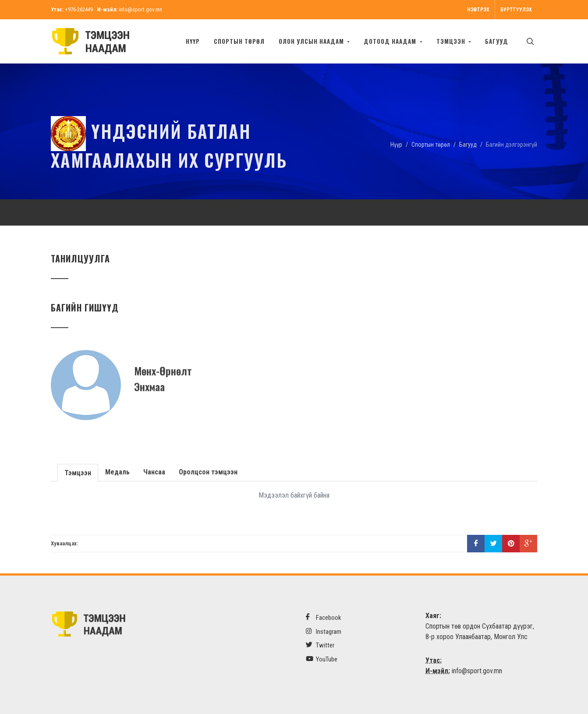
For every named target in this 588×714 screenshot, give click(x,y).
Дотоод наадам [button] (391, 41)
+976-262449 (79, 9)
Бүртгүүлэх (516, 10)
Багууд (468, 145)
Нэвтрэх (478, 10)
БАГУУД (497, 41)
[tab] (78, 472)
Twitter (320, 645)
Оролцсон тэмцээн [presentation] (208, 472)
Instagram (324, 631)
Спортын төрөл (239, 41)
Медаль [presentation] (117, 472)
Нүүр (193, 41)
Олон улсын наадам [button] (312, 41)
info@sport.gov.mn (140, 9)
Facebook (324, 617)
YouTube (322, 659)
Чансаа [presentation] (154, 472)
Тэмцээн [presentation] (78, 473)
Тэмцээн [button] (452, 41)
